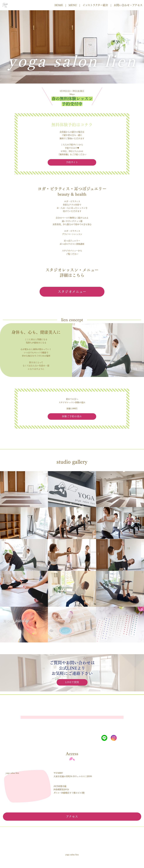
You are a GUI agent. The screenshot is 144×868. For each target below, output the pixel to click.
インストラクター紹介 (95, 5)
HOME (59, 5)
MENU (73, 5)
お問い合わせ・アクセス (128, 5)
